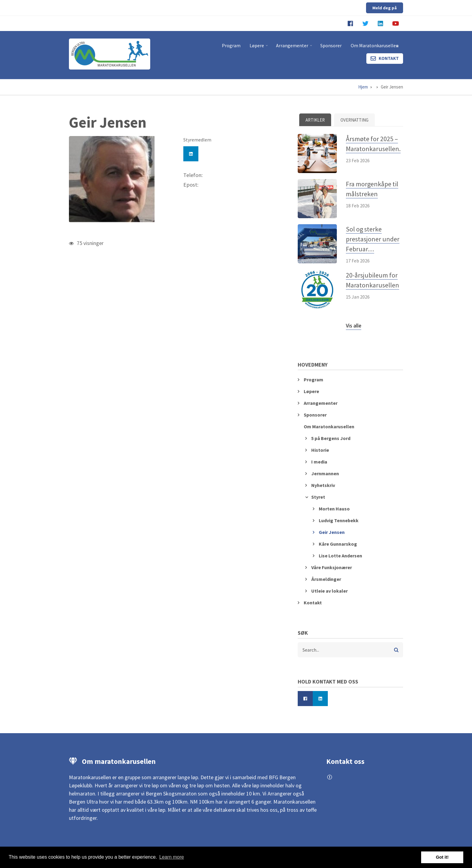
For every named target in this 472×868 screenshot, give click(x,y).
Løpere (259, 48)
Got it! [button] (442, 857)
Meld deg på (385, 8)
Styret (318, 497)
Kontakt (389, 58)
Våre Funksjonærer (332, 567)
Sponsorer (331, 45)
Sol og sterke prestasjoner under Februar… (373, 239)
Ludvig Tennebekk (339, 520)
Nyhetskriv (323, 485)
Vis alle (354, 325)
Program (231, 45)
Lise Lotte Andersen (340, 556)
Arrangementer (295, 48)
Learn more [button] (172, 857)
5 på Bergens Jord (331, 438)
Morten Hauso (334, 509)
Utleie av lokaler (329, 591)
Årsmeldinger (326, 579)
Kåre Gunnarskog (338, 544)
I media (319, 462)
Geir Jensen (332, 532)
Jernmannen (325, 473)
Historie (320, 450)
